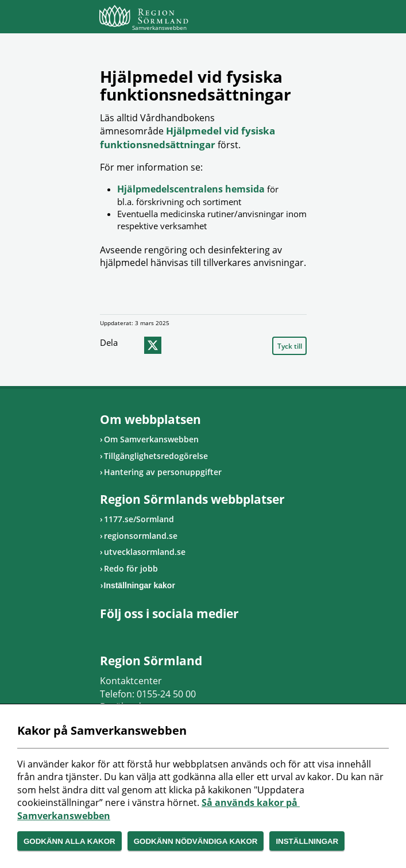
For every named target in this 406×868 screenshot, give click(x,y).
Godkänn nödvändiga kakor (196, 841)
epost (175, 345)
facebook (131, 345)
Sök (269, 18)
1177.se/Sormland (139, 519)
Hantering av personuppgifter (163, 472)
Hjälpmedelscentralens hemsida (192, 189)
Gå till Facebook (106, 634)
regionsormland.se (141, 536)
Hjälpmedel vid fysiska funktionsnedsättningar (187, 138)
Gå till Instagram (120, 634)
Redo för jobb (131, 568)
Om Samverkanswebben (151, 439)
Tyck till (290, 346)
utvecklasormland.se (145, 552)
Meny (298, 18)
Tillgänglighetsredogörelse (156, 456)
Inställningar (307, 841)
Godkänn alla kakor (69, 841)
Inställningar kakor (140, 585)
